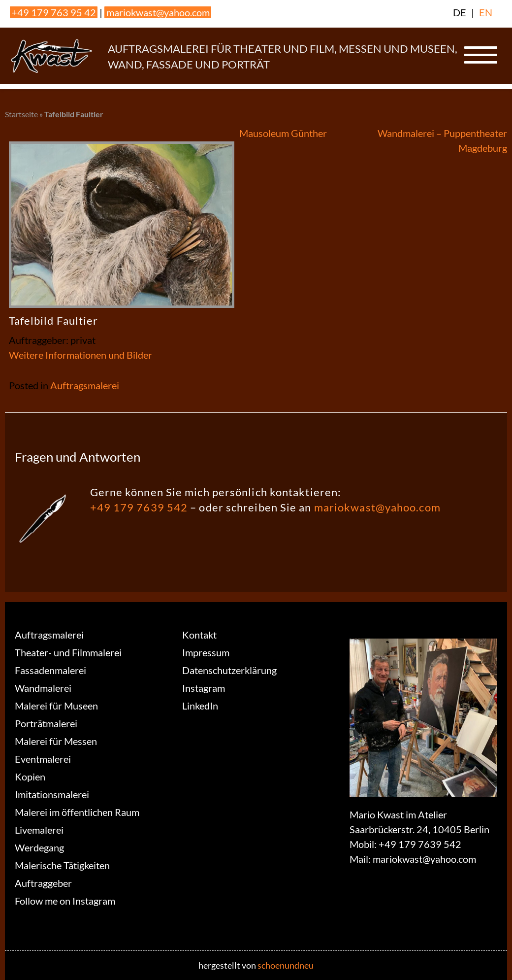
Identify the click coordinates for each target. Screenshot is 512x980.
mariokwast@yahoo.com (158, 12)
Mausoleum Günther (283, 133)
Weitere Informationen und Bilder (80, 355)
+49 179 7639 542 (139, 507)
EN (486, 12)
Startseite (21, 114)
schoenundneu (286, 965)
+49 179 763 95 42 (54, 12)
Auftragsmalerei (85, 385)
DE (460, 12)
